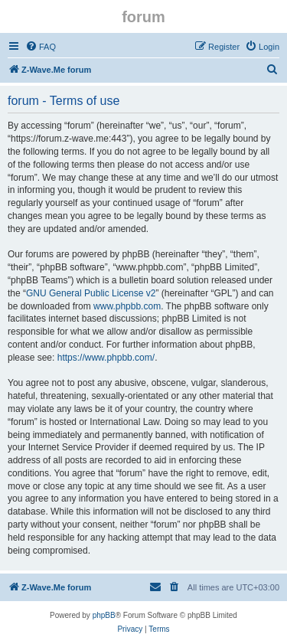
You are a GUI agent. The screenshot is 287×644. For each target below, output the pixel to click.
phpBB (104, 615)
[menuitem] (41, 47)
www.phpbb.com (127, 306)
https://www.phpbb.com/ (106, 358)
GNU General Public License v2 (91, 293)
